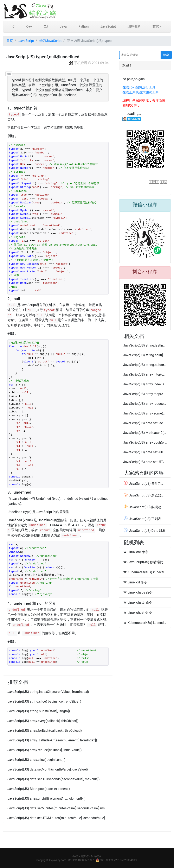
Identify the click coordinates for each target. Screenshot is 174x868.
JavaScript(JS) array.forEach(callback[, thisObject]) (45, 731)
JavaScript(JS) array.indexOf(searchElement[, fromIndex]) (145, 384)
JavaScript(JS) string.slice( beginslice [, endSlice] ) (44, 701)
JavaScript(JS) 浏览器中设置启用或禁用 (145, 495)
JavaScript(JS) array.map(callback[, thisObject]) (145, 394)
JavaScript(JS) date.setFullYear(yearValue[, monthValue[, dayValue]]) (145, 452)
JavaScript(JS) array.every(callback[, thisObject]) (43, 721)
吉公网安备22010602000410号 (119, 860)
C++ (29, 27)
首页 (10, 41)
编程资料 (134, 27)
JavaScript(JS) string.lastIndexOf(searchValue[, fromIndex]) (145, 345)
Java (63, 27)
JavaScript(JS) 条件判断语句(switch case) (145, 483)
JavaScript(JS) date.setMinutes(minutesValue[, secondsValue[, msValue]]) (58, 808)
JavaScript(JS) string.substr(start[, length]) (39, 711)
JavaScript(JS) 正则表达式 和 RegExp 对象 (145, 519)
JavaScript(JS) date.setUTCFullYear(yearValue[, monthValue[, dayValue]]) (145, 462)
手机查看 (78, 63)
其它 (156, 27)
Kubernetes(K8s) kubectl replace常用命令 (145, 623)
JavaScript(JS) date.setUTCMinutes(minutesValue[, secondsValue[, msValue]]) (58, 818)
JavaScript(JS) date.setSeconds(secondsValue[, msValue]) (145, 423)
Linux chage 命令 (138, 592)
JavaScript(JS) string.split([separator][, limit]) (145, 355)
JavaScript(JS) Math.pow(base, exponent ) (39, 789)
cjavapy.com (59, 860)
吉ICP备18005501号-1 (81, 860)
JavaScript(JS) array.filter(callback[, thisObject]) (145, 375)
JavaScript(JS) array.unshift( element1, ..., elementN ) (46, 799)
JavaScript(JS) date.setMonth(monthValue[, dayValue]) (48, 769)
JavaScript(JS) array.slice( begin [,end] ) (36, 760)
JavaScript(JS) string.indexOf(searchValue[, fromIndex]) (48, 692)
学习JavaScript (50, 41)
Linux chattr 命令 (138, 602)
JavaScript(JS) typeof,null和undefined (43, 57)
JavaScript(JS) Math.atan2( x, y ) (145, 433)
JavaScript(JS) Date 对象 (144, 531)
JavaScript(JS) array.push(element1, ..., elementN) (145, 442)
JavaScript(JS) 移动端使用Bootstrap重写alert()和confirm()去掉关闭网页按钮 (145, 562)
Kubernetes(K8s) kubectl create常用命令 (145, 572)
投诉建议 (96, 856)
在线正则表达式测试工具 (141, 92)
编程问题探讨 (80, 856)
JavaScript (108, 27)
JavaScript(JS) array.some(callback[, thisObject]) (145, 413)
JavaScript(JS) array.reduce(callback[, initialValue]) (44, 750)
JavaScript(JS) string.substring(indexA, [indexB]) (145, 365)
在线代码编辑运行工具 (139, 87)
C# (46, 27)
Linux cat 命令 (136, 552)
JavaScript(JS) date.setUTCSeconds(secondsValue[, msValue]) (54, 779)
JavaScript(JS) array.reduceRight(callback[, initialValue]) (145, 404)
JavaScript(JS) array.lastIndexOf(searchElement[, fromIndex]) (52, 740)
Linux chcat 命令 (138, 613)
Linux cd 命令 (135, 582)
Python (84, 27)
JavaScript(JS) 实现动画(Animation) (145, 507)
